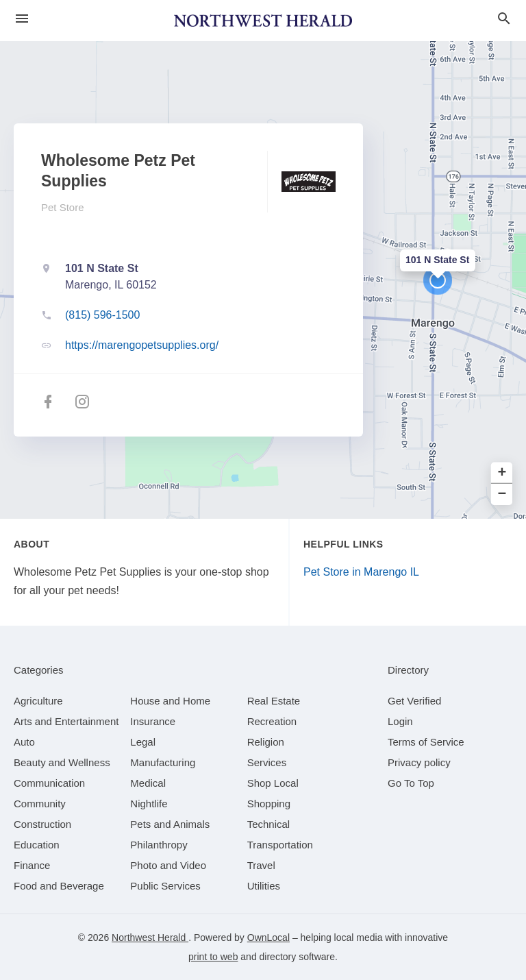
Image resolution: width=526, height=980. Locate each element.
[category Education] (37, 845)
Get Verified (414, 701)
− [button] (502, 494)
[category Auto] (24, 742)
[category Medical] (148, 783)
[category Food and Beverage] (59, 886)
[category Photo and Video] (168, 865)
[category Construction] (42, 824)
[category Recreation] (272, 721)
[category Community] (40, 804)
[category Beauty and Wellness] (62, 762)
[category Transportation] (280, 845)
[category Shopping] (269, 804)
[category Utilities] (264, 886)
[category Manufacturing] (163, 762)
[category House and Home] (170, 701)
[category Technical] (269, 824)
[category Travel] (261, 865)
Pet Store (63, 207)
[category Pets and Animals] (170, 824)
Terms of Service (426, 742)
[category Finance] (32, 865)
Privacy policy (419, 762)
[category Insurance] (153, 721)
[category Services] (267, 762)
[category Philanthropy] (159, 845)
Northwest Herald (150, 938)
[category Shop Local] (273, 783)
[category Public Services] (165, 886)
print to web (213, 957)
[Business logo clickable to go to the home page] (263, 21)
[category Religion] (266, 742)
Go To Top (411, 783)
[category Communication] (49, 783)
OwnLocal (268, 938)
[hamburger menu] (22, 19)
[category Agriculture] (38, 701)
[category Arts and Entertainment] (66, 721)
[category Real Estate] (274, 701)
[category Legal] (143, 742)
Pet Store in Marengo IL (361, 572)
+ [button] (502, 473)
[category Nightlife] (149, 804)
